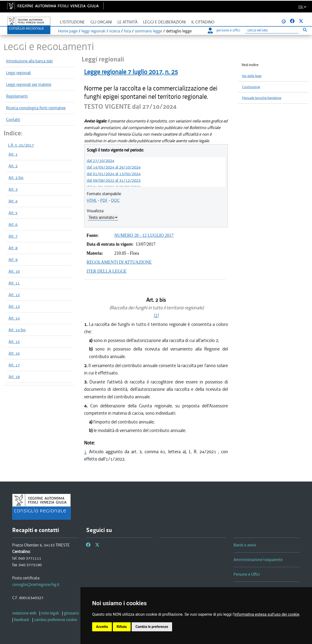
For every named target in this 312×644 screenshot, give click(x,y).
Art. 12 (14, 295)
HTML (92, 200)
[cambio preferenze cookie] (56, 620)
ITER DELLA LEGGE (107, 271)
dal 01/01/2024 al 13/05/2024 (114, 174)
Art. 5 (13, 213)
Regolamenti (17, 96)
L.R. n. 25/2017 (21, 145)
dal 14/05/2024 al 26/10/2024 (114, 167)
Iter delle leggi (252, 76)
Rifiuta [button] (122, 627)
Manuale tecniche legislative (262, 98)
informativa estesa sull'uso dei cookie (267, 614)
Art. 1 (13, 154)
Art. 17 (14, 365)
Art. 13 (14, 306)
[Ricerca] (272, 30)
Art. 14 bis (17, 330)
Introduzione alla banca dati (29, 61)
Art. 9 (13, 260)
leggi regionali (93, 31)
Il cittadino (203, 22)
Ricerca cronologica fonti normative (36, 108)
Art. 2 (13, 166)
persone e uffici (224, 30)
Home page (68, 31)
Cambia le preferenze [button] (152, 627)
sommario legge (148, 31)
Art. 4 (13, 201)
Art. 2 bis (16, 178)
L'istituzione (72, 22)
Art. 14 (14, 318)
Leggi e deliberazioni (164, 22)
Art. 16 (14, 353)
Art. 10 (14, 271)
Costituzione (251, 87)
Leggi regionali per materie (29, 84)
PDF (104, 200)
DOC (115, 200)
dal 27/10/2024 (101, 161)
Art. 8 (13, 248)
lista (127, 31)
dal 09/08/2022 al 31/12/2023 (114, 180)
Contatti (13, 120)
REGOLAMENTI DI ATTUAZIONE (119, 262)
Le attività (127, 22)
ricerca (115, 31)
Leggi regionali (19, 73)
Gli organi (101, 22)
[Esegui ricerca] (305, 30)
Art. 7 (13, 236)
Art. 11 (14, 283)
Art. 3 (13, 189)
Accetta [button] (102, 627)
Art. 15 (14, 342)
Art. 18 (14, 377)
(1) (156, 315)
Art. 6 (13, 224)
